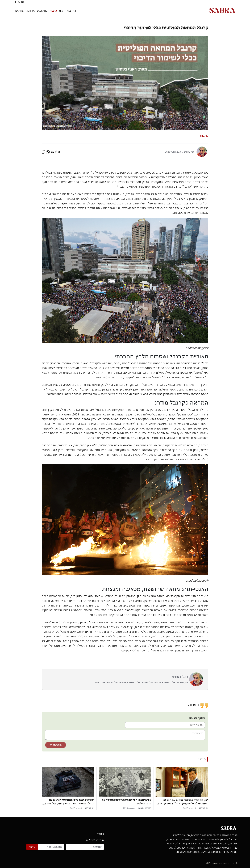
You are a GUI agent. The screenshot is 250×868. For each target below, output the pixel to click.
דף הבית (71, 11)
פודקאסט (42, 11)
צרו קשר (19, 11)
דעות (62, 11)
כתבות (53, 11)
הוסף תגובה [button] (56, 745)
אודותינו (30, 11)
